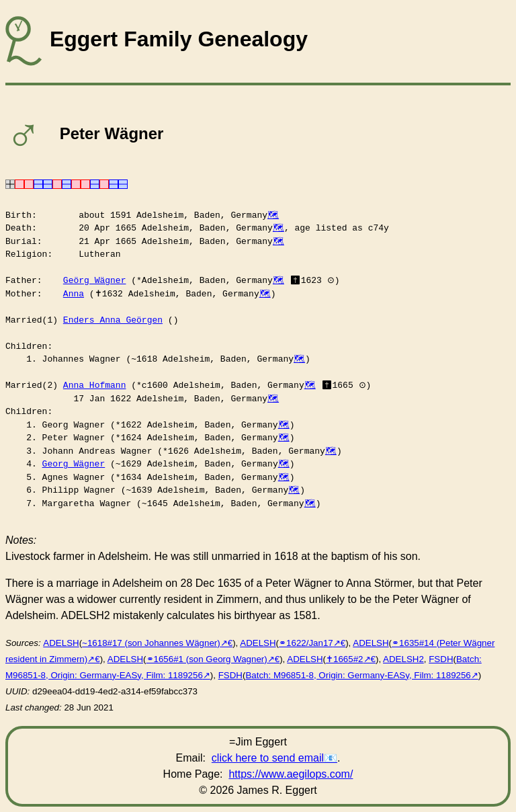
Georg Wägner (74, 464)
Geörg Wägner (95, 280)
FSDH (441, 659)
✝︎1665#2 (344, 659)
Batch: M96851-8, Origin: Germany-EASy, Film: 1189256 (358, 675)
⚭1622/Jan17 (306, 643)
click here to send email (268, 758)
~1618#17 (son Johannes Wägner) (151, 643)
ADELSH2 (403, 659)
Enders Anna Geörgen (113, 320)
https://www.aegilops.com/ (291, 774)
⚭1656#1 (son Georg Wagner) (207, 659)
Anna (74, 294)
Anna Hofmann (95, 385)
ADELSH (61, 643)
